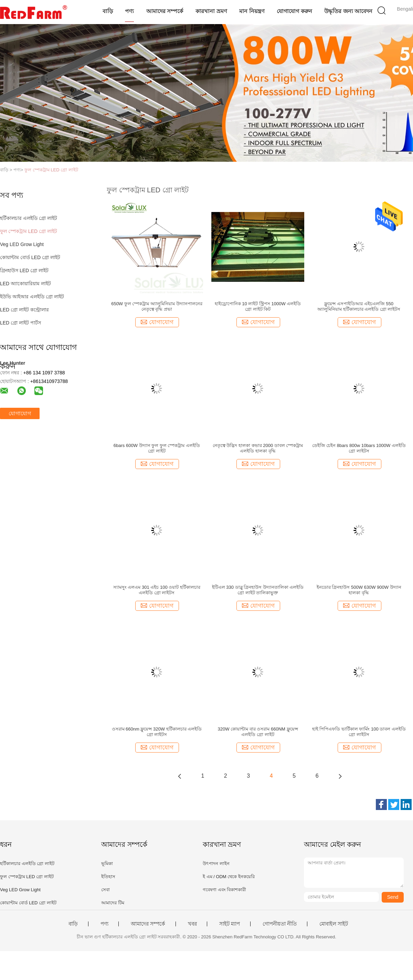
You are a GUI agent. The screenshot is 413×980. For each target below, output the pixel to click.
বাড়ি (108, 11)
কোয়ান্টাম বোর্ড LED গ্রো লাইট (30, 257)
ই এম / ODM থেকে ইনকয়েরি (229, 877)
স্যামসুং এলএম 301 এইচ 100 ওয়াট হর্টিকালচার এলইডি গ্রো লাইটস (157, 590)
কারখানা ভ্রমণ (211, 11)
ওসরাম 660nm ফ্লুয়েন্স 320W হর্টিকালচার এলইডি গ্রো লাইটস (157, 732)
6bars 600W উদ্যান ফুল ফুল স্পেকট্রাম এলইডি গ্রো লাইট (157, 448)
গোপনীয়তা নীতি (280, 924)
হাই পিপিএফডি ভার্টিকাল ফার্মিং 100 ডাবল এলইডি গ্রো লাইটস (359, 732)
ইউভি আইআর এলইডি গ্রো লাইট (32, 297)
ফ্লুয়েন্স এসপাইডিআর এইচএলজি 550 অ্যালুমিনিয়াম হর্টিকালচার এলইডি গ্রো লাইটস (359, 306)
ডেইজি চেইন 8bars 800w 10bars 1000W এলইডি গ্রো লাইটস (359, 448)
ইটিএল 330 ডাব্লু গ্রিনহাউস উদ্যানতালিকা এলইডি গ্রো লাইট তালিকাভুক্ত (258, 590)
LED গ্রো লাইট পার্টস (20, 323)
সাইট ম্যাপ (230, 924)
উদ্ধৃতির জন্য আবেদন (348, 11)
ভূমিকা (107, 864)
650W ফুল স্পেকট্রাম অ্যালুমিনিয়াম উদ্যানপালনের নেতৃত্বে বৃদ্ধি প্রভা (157, 306)
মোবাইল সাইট (334, 924)
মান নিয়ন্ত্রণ (252, 11)
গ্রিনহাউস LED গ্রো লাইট (24, 270)
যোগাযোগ (20, 413)
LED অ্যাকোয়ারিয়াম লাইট (25, 284)
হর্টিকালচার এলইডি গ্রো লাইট (29, 218)
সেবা (105, 890)
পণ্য (129, 11)
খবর (192, 924)
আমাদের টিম (113, 903)
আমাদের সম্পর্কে (165, 11)
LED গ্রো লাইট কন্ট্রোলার (24, 310)
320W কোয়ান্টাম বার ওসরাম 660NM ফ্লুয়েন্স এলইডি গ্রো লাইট (258, 732)
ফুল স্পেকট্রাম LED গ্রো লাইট (51, 170)
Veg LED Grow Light (22, 244)
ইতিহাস (108, 877)
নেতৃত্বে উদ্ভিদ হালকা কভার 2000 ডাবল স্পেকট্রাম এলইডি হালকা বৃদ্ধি (258, 448)
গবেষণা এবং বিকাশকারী (224, 890)
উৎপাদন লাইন (216, 864)
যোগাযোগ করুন (294, 11)
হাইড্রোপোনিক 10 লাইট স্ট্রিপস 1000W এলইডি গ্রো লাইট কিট (258, 306)
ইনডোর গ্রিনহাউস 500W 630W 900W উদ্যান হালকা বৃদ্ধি (359, 590)
